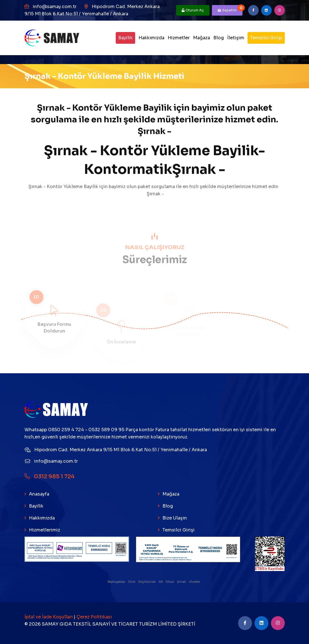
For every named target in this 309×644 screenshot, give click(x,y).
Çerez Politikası (94, 617)
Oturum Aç (193, 10)
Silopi (170, 582)
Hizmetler (179, 38)
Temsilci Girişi (266, 38)
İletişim (236, 38)
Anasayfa (39, 494)
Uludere (195, 582)
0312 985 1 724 (50, 476)
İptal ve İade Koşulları (49, 617)
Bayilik (125, 38)
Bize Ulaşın (175, 518)
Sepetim (230, 9)
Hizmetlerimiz (45, 530)
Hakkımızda (151, 38)
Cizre (132, 582)
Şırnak (182, 582)
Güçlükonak (147, 582)
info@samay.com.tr (55, 7)
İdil (161, 582)
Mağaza (202, 38)
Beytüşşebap (117, 582)
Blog (219, 38)
